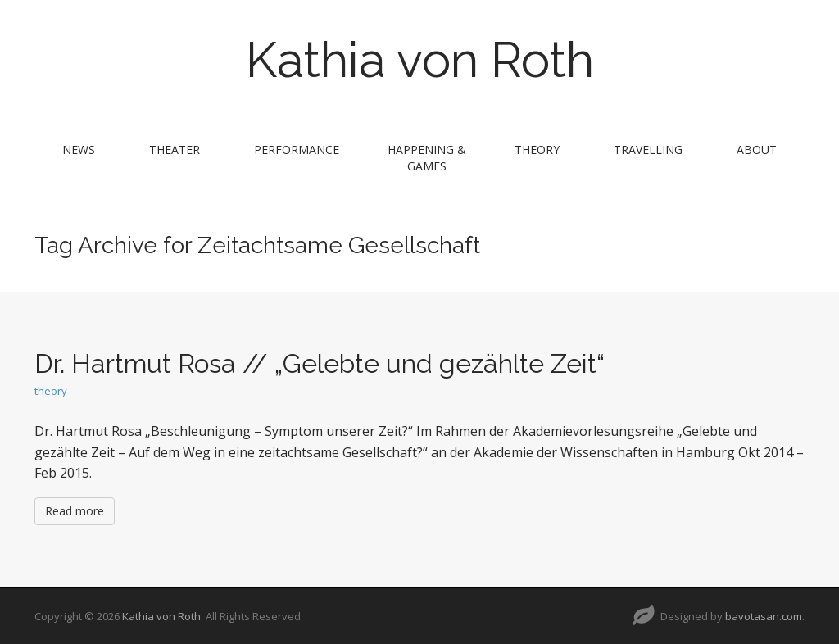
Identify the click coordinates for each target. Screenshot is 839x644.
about (757, 150)
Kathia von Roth (420, 60)
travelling (648, 150)
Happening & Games (427, 158)
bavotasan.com (764, 616)
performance (297, 150)
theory (537, 150)
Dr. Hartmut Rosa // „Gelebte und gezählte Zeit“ (320, 363)
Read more (75, 511)
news (79, 150)
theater (175, 150)
